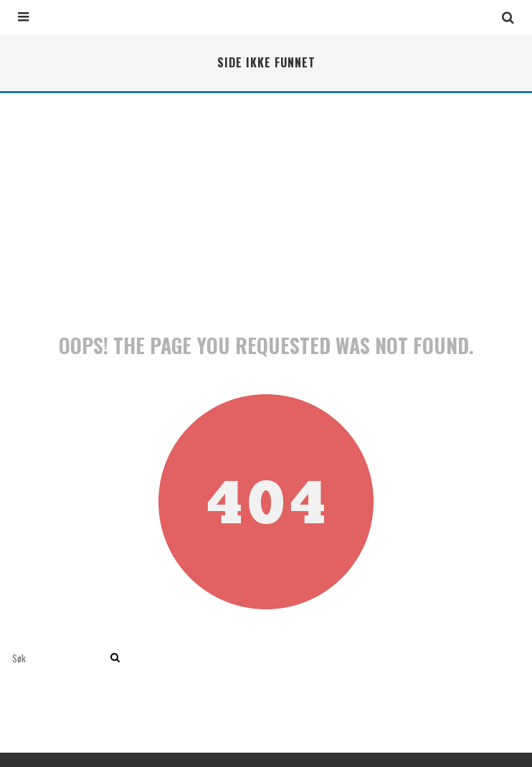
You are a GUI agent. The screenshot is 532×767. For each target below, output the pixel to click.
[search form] (58, 658)
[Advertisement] (266, 201)
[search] (115, 658)
